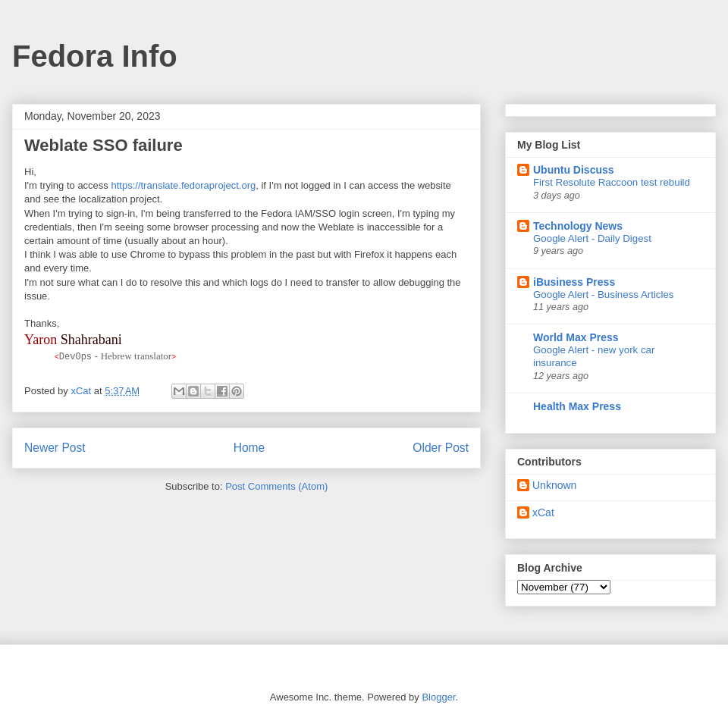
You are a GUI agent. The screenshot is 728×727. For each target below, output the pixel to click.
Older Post (441, 447)
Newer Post (55, 447)
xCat (543, 512)
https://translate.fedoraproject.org (183, 185)
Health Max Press (577, 406)
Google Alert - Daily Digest (592, 238)
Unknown (554, 485)
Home (249, 447)
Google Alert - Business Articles (604, 295)
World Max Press (576, 337)
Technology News (578, 226)
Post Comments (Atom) (276, 486)
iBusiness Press (574, 282)
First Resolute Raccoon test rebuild (612, 182)
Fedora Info (95, 56)
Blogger (438, 697)
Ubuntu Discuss (574, 170)
